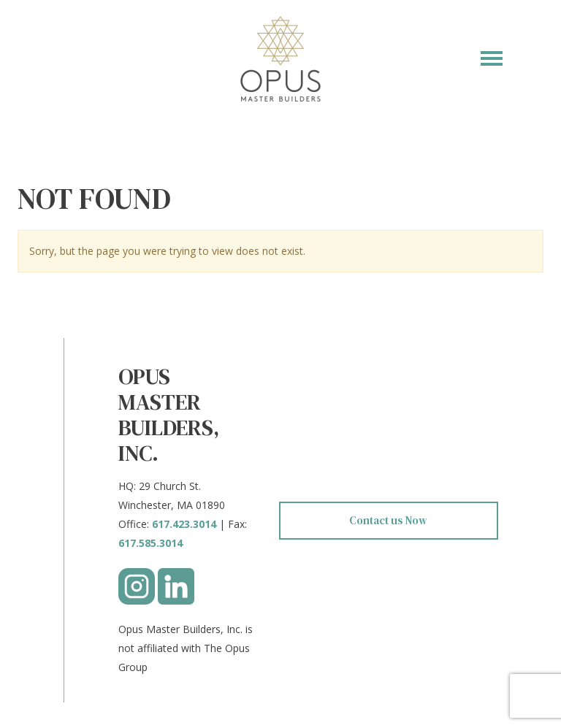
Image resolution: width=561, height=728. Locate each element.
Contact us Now (388, 520)
